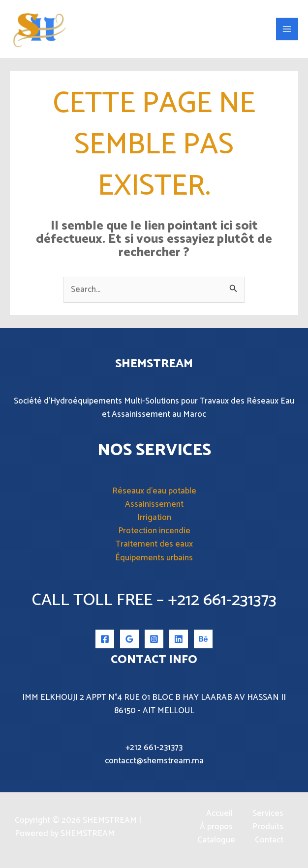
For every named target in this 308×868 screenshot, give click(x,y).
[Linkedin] (179, 640)
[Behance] (203, 640)
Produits (268, 828)
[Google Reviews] (129, 640)
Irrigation (154, 519)
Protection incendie (154, 532)
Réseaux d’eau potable (154, 492)
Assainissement (154, 505)
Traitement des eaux (154, 546)
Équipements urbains (154, 559)
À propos (216, 828)
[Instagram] (154, 640)
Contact (269, 842)
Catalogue (216, 842)
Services (268, 815)
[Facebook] (105, 640)
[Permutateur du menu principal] (287, 30)
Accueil (219, 815)
